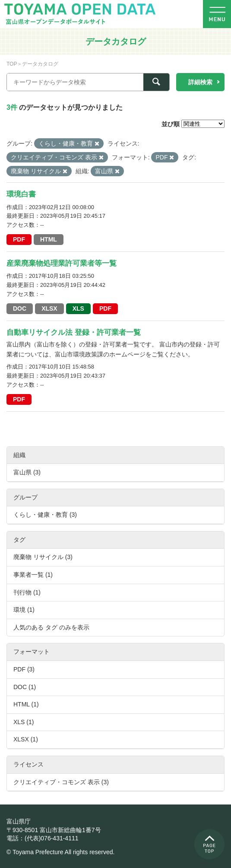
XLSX (49, 308)
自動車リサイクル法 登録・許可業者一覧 (74, 332)
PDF (19, 239)
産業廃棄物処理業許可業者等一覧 (62, 263)
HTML (49, 239)
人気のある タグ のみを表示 (51, 627)
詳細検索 (200, 82)
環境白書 (21, 194)
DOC (20, 308)
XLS (78, 308)
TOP (12, 64)
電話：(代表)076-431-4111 (43, 838)
